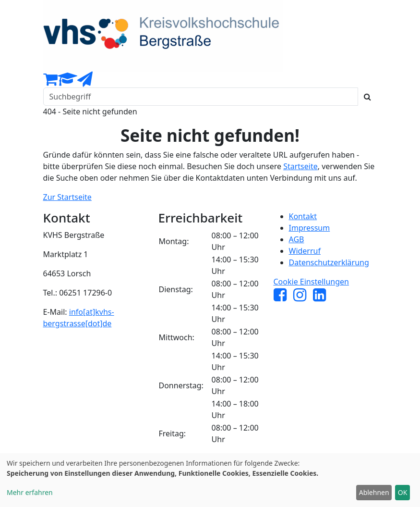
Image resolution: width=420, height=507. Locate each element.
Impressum (310, 228)
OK (403, 492)
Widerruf (305, 251)
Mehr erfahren (30, 492)
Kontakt (303, 216)
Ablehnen (374, 492)
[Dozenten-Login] (67, 82)
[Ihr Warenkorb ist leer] (50, 82)
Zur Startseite (67, 197)
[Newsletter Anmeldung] (85, 82)
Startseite (300, 166)
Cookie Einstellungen (312, 282)
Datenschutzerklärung (329, 262)
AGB (297, 239)
